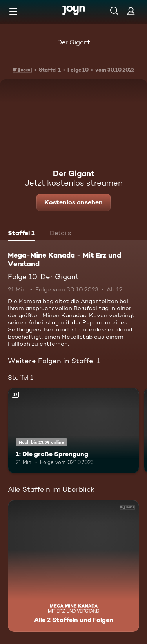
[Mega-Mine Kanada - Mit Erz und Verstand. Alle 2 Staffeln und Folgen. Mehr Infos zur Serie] (73, 566)
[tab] (21, 234)
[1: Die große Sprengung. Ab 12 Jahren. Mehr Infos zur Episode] (73, 431)
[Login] (131, 11)
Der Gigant (74, 42)
